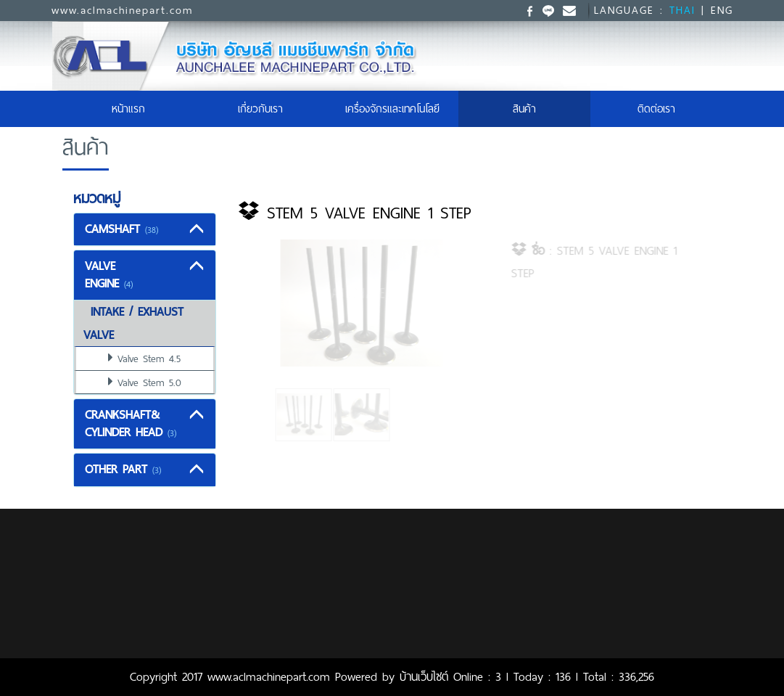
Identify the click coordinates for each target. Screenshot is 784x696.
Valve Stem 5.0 (149, 382)
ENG (722, 10)
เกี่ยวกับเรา (260, 109)
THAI (682, 10)
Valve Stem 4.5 (149, 359)
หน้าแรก (146, 109)
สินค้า (524, 109)
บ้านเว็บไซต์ (424, 677)
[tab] (145, 229)
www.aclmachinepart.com (122, 10)
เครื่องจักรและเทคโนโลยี (392, 109)
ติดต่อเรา (656, 109)
